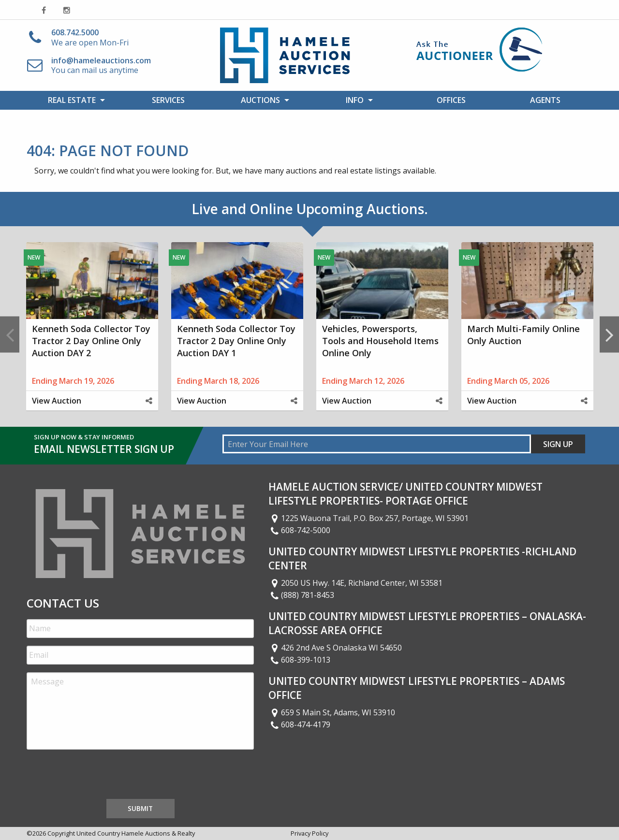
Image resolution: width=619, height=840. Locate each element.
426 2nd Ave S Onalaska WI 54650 (335, 648)
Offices (451, 100)
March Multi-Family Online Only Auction (523, 335)
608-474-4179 (299, 724)
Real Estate (72, 100)
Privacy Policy (309, 833)
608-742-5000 (299, 530)
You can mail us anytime (101, 65)
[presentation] (100, 776)
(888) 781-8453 (301, 595)
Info (355, 100)
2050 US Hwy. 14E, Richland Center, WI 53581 (355, 583)
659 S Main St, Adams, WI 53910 (332, 712)
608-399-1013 (299, 660)
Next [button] (609, 334)
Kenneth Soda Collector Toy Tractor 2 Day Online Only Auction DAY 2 (91, 341)
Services (168, 100)
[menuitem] (74, 100)
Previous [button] (10, 334)
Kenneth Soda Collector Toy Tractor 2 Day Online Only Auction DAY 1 (236, 341)
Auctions (260, 100)
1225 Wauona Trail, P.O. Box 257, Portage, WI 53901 (368, 518)
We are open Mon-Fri (90, 37)
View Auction (57, 401)
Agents (545, 100)
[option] (92, 334)
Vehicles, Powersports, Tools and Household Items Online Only (380, 341)
